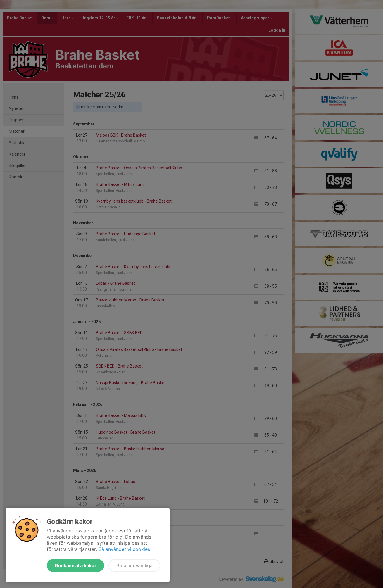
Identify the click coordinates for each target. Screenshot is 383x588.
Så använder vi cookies (124, 549)
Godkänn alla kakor (75, 565)
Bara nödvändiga (134, 565)
